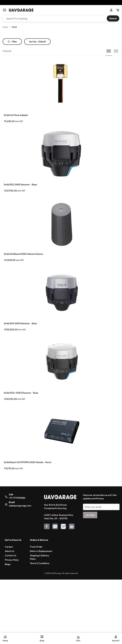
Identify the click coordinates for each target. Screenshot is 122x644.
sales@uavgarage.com (20, 506)
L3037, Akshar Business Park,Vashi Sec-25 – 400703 (59, 517)
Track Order (36, 547)
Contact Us (11, 555)
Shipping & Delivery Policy (40, 557)
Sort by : (37, 42)
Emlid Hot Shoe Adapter (16, 115)
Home (5, 27)
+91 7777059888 (17, 498)
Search (113, 18)
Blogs (8, 564)
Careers (9, 547)
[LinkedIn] (72, 527)
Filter (12, 42)
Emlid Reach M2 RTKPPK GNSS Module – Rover (28, 462)
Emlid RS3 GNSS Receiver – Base (20, 323)
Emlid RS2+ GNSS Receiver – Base (21, 393)
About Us (10, 551)
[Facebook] (47, 527)
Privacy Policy (12, 560)
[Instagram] (63, 527)
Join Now (90, 515)
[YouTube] (55, 527)
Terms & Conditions (40, 563)
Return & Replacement (41, 551)
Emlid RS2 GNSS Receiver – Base (20, 185)
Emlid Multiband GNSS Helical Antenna (23, 254)
